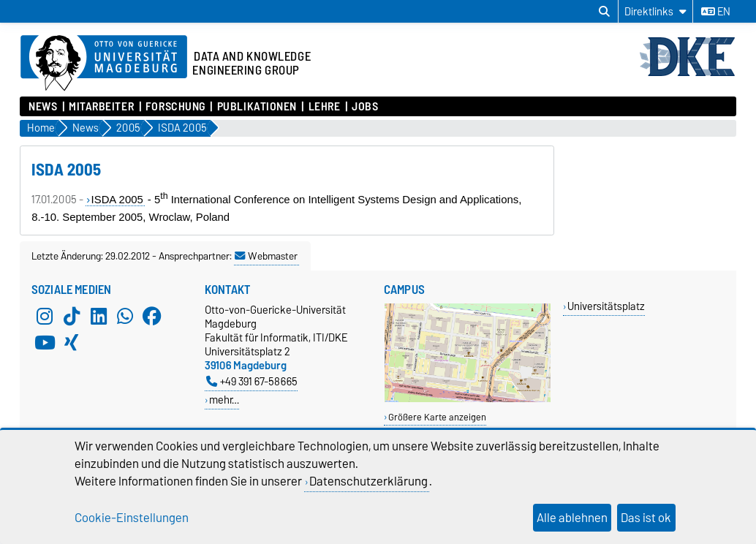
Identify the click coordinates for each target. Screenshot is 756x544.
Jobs (365, 107)
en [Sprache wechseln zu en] (716, 12)
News (43, 107)
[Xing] (72, 342)
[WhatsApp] (125, 316)
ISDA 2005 (117, 200)
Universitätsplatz (606, 306)
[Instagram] (45, 316)
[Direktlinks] (655, 11)
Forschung (175, 107)
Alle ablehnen (572, 518)
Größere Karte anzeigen (437, 417)
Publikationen (257, 107)
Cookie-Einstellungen (132, 518)
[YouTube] (45, 342)
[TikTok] (72, 316)
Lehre (325, 107)
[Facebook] (152, 316)
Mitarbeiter (101, 107)
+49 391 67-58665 (252, 381)
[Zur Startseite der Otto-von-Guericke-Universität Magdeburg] (104, 64)
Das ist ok (646, 518)
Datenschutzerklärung (368, 481)
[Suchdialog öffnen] (604, 12)
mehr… (224, 400)
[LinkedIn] (99, 316)
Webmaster (266, 256)
